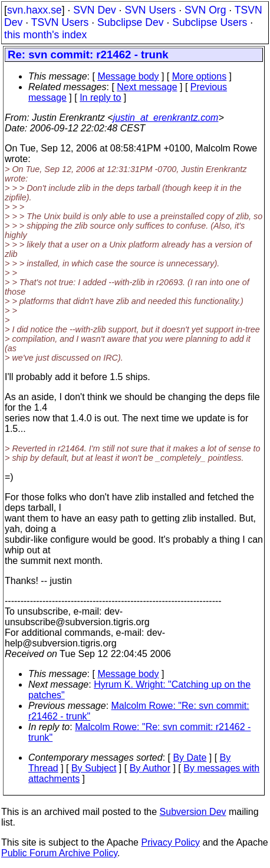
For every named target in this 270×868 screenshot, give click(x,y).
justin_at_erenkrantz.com (166, 118)
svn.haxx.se (34, 10)
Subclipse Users (210, 22)
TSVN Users (60, 22)
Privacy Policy (170, 842)
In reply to (100, 98)
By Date (190, 758)
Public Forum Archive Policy (59, 853)
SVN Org (205, 10)
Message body (128, 76)
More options (200, 76)
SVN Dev (94, 10)
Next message (147, 87)
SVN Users (150, 10)
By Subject (94, 768)
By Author (150, 768)
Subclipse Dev (130, 22)
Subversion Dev (193, 812)
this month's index (45, 35)
